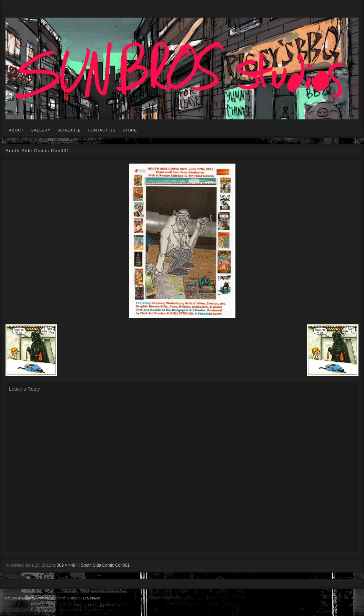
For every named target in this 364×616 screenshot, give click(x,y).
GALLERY (41, 130)
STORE (130, 130)
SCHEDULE (69, 130)
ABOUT (16, 130)
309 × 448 (66, 565)
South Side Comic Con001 (105, 565)
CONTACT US (102, 130)
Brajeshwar (92, 598)
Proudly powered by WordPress (29, 598)
